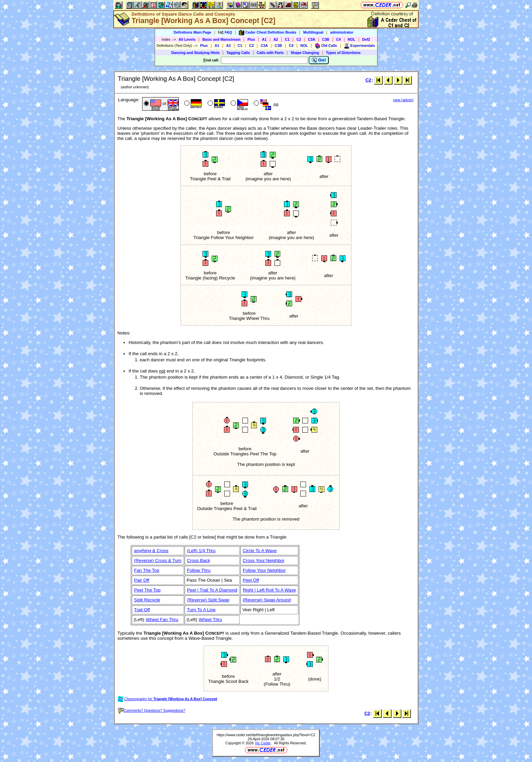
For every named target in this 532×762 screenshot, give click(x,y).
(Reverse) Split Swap (208, 600)
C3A (312, 39)
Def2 (366, 39)
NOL (352, 39)
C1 (287, 39)
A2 (276, 39)
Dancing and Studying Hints (195, 53)
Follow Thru (199, 570)
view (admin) (403, 100)
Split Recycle (147, 600)
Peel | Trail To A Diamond (212, 590)
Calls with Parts (270, 53)
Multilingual (313, 32)
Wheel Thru (211, 620)
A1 (264, 39)
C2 (299, 39)
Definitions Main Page (193, 32)
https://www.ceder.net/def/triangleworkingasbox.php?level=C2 (266, 735)
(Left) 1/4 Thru (201, 551)
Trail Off (142, 610)
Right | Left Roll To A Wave (269, 590)
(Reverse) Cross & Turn (158, 560)
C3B (326, 39)
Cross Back (198, 560)
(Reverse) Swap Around (267, 600)
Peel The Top (147, 590)
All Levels (187, 39)
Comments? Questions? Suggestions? (152, 710)
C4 (339, 39)
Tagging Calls (238, 53)
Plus (251, 39)
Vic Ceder (263, 743)
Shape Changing (305, 53)
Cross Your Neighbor (263, 560)
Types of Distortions (343, 53)
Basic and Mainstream (221, 39)
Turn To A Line (201, 610)
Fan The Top (147, 570)
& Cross (151, 551)
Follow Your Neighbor (264, 570)
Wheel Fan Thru (162, 620)
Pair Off (142, 580)
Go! (319, 60)
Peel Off (251, 580)
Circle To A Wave (260, 551)
